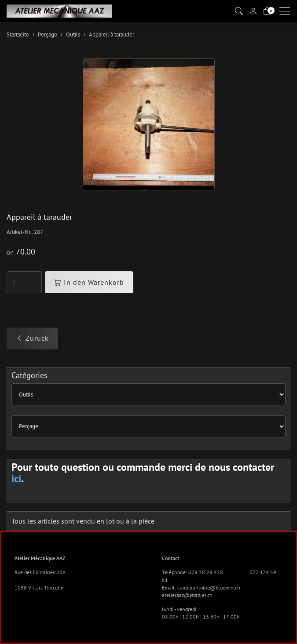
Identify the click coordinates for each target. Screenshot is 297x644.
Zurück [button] (32, 338)
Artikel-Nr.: (20, 232)
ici (16, 478)
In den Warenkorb (89, 282)
